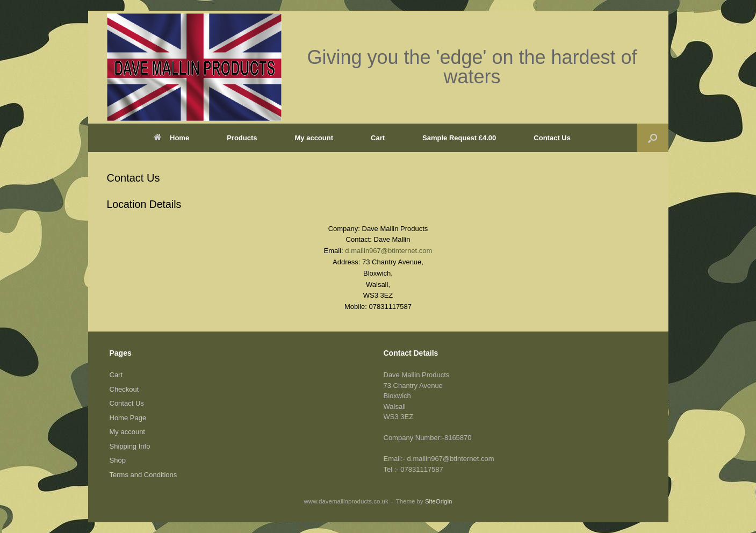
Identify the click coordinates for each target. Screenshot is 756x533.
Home (171, 138)
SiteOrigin (439, 501)
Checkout (124, 389)
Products (242, 138)
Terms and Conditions (143, 475)
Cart (378, 138)
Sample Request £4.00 (459, 138)
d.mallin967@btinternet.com (388, 251)
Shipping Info (130, 446)
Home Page (128, 418)
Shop (118, 460)
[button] (653, 138)
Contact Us (552, 138)
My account (314, 138)
